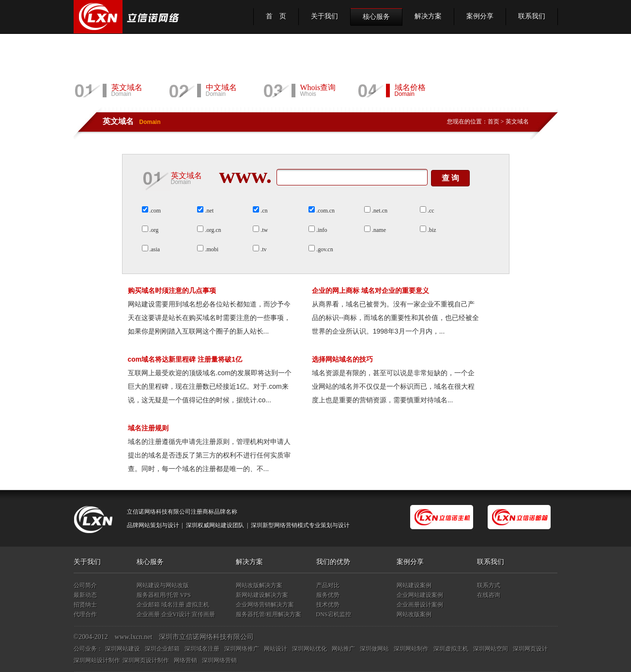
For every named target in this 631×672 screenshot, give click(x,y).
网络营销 (185, 660)
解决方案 (428, 16)
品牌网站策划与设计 (153, 525)
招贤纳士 (85, 605)
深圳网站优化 (309, 649)
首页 (493, 122)
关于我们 (324, 16)
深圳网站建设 (123, 649)
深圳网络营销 (219, 660)
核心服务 (376, 17)
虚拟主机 (198, 605)
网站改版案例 (414, 614)
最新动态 (85, 595)
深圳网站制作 (411, 649)
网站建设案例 (414, 585)
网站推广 (343, 649)
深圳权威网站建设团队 (215, 525)
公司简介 (85, 585)
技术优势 (328, 605)
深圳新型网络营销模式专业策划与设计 (300, 525)
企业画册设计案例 (420, 605)
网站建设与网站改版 (163, 585)
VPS (185, 595)
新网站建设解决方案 (262, 595)
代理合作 (85, 614)
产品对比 (328, 585)
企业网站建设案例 (420, 595)
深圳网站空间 (491, 649)
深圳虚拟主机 (451, 649)
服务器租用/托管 (158, 595)
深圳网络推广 (242, 649)
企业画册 (148, 614)
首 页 (276, 16)
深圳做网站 (374, 649)
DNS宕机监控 (334, 614)
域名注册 (173, 605)
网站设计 (276, 649)
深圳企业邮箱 (162, 649)
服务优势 (328, 595)
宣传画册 (203, 614)
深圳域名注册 (202, 649)
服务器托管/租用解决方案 (269, 614)
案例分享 (480, 16)
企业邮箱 (148, 605)
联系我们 (532, 16)
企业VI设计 (176, 614)
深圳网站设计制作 (97, 660)
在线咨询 (489, 595)
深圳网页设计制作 (146, 660)
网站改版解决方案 (259, 585)
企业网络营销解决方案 (265, 605)
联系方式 (489, 585)
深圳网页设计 (530, 649)
